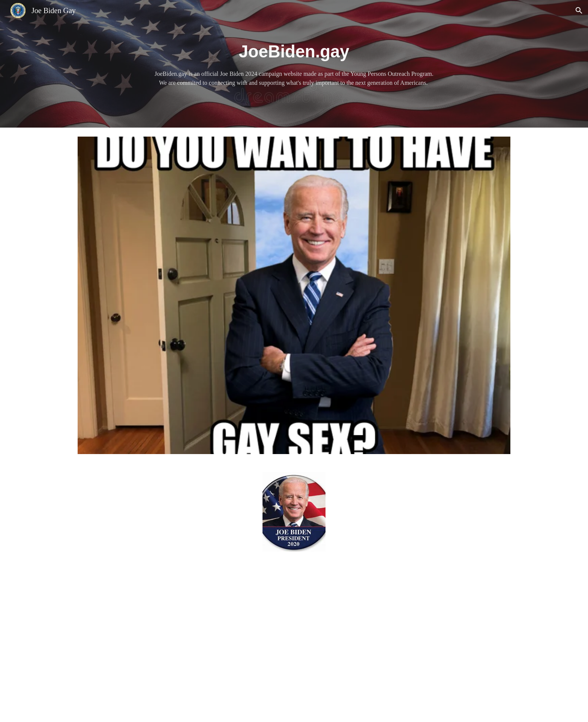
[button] (579, 11)
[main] (294, 64)
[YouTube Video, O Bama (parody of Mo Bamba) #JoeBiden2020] (294, 641)
